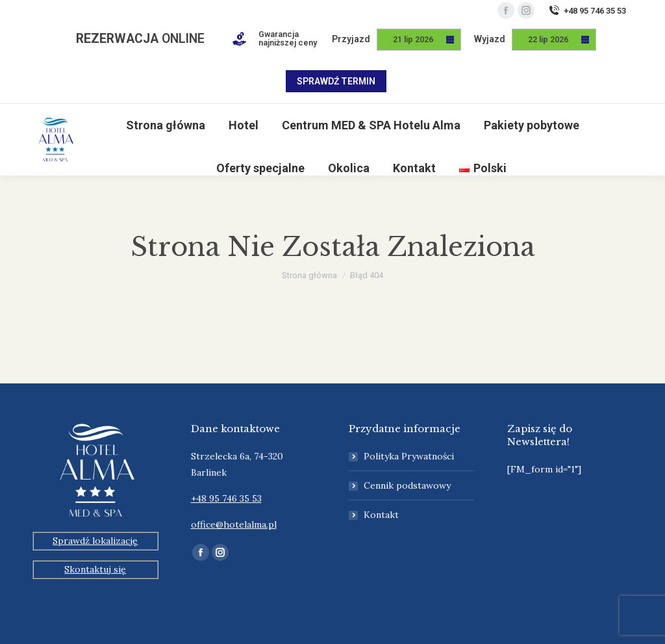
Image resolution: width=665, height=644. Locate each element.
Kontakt (381, 515)
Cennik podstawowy (407, 485)
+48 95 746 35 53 (587, 10)
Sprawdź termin (336, 81)
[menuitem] (166, 125)
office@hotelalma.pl (234, 524)
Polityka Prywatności (409, 456)
